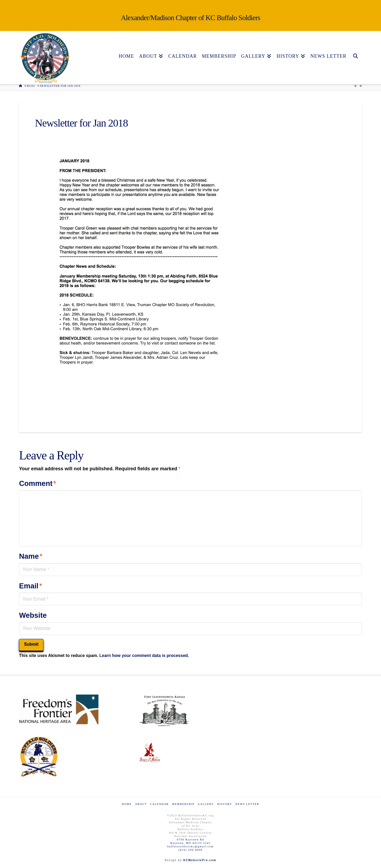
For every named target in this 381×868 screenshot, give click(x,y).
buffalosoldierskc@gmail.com (191, 846)
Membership (183, 804)
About (141, 804)
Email (31, 586)
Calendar (159, 804)
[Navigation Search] (355, 43)
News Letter (247, 804)
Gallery (206, 804)
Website (33, 615)
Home (127, 804)
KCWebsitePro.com (200, 860)
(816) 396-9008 (191, 850)
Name (31, 556)
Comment (38, 483)
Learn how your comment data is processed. (144, 656)
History (224, 804)
